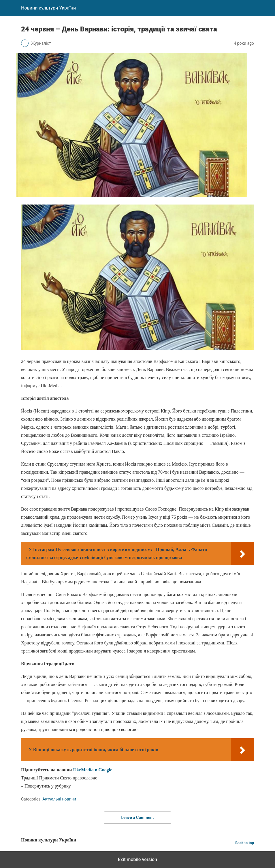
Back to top (245, 843)
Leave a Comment (138, 818)
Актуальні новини (59, 799)
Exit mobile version (137, 859)
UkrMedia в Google (93, 770)
